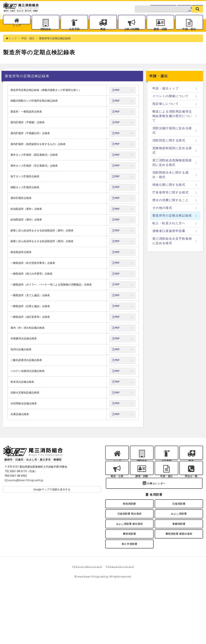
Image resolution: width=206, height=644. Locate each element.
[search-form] (163, 15)
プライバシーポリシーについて (85, 622)
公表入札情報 (132, 36)
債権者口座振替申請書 (169, 241)
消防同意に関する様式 (169, 151)
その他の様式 (162, 218)
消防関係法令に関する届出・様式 (171, 185)
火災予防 (74, 36)
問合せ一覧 (165, 7)
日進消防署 (179, 550)
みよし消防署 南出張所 (129, 574)
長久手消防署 (129, 598)
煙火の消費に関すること (171, 211)
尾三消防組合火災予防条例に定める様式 (172, 251)
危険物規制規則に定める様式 (172, 161)
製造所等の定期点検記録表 (172, 226)
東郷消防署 (179, 574)
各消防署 (190, 7)
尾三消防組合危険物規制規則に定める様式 (172, 173)
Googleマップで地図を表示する (52, 525)
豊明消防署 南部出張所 (179, 586)
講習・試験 (160, 36)
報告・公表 (117, 517)
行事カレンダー (156, 528)
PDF (117, 101)
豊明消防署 (129, 586)
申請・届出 (189, 36)
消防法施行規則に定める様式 (172, 141)
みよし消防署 (179, 562)
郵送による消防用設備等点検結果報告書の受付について (172, 126)
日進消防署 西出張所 (129, 562)
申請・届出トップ (166, 99)
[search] (197, 15)
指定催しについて (166, 114)
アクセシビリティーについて (123, 622)
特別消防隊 (129, 550)
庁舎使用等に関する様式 (171, 203)
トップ (17, 36)
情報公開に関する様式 (169, 195)
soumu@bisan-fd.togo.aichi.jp (24, 516)
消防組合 (46, 36)
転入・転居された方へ (169, 234)
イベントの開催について (171, 107)
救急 (103, 36)
